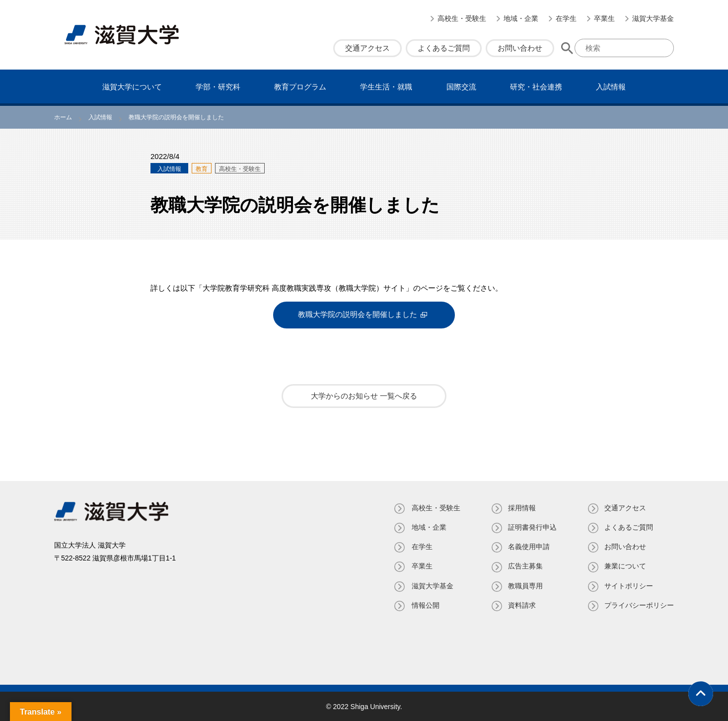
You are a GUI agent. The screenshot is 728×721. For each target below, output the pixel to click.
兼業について (625, 565)
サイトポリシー (629, 585)
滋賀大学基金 (653, 18)
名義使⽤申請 (528, 546)
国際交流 (461, 87)
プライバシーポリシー (639, 605)
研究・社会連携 (536, 87)
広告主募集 (524, 565)
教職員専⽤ (524, 585)
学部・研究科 (218, 87)
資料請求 (521, 605)
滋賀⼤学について (132, 87)
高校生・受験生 (462, 18)
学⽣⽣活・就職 (386, 87)
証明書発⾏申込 (531, 527)
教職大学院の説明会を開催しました (358, 315)
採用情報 (521, 507)
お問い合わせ (520, 48)
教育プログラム (300, 87)
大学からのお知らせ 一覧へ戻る (364, 395)
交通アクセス (367, 48)
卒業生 (604, 18)
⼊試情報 (611, 87)
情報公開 (424, 605)
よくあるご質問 (444, 48)
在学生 (566, 18)
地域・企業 (521, 18)
